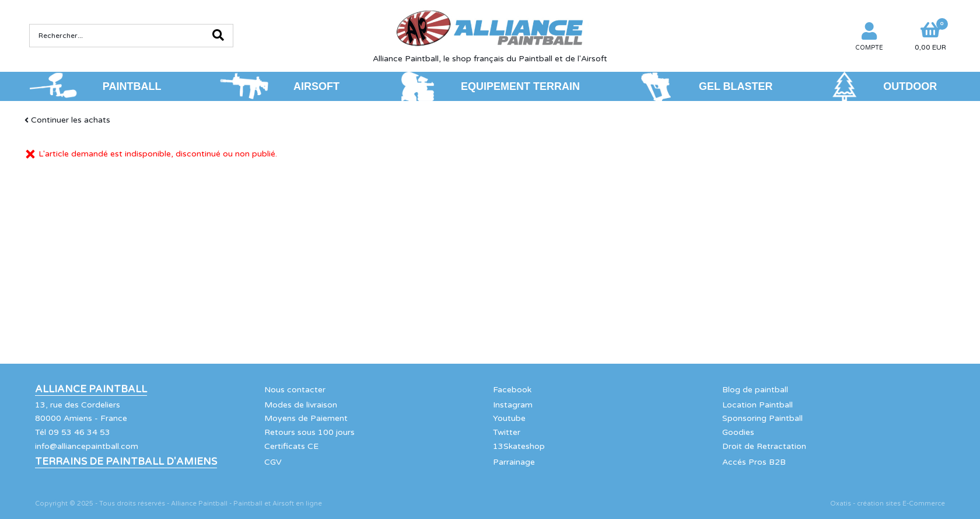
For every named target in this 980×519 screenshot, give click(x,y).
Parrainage (514, 462)
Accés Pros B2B (754, 462)
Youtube (509, 418)
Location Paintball (757, 405)
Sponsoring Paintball (762, 418)
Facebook (512, 390)
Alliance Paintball (91, 389)
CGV (273, 462)
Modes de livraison (301, 405)
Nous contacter (295, 390)
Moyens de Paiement (306, 418)
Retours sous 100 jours (309, 432)
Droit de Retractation (764, 446)
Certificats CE (291, 446)
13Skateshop (519, 446)
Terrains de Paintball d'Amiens (126, 462)
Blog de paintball (755, 390)
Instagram (513, 405)
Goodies (738, 432)
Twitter (507, 432)
